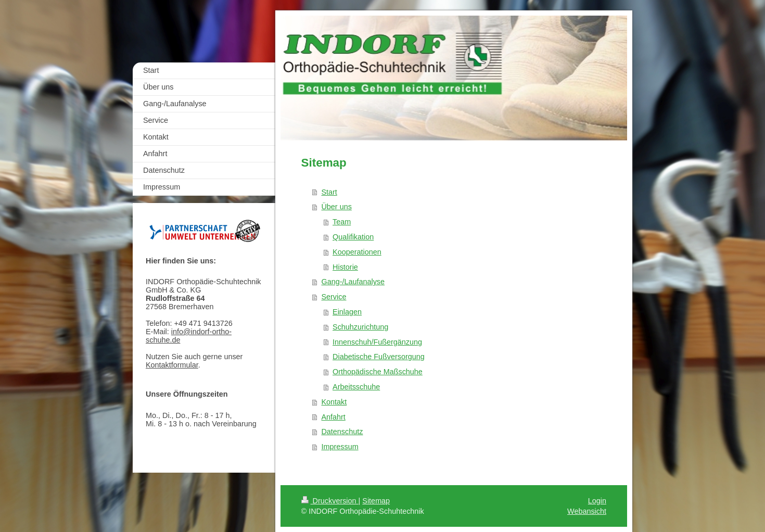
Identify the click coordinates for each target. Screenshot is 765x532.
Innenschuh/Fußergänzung (377, 342)
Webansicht (587, 511)
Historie (345, 267)
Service (334, 297)
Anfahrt (333, 417)
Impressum (340, 447)
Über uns (336, 207)
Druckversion (330, 501)
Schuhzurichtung (360, 327)
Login (597, 501)
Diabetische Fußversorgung (379, 357)
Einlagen (347, 312)
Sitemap (376, 501)
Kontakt (334, 402)
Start (329, 192)
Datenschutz (342, 432)
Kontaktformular (172, 365)
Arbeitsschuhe (356, 387)
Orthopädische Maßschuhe (378, 372)
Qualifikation (353, 237)
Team (342, 222)
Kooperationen (357, 252)
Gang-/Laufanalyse (353, 282)
